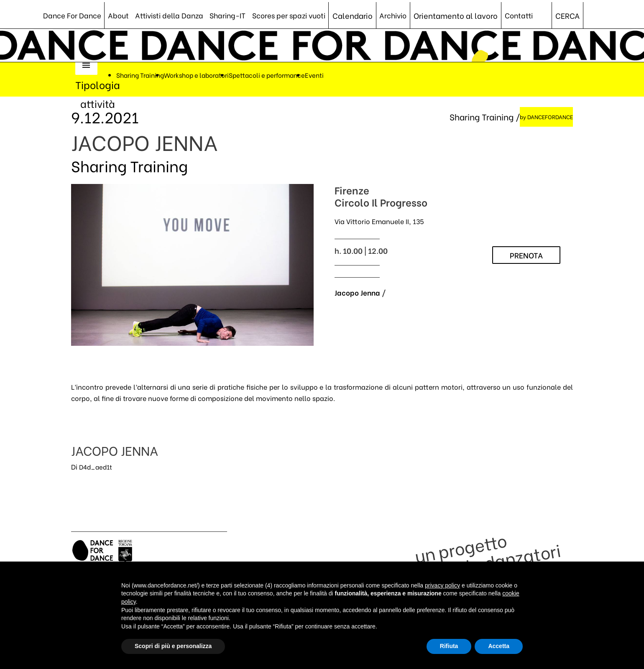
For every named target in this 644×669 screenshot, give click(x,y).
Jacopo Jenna (358, 294)
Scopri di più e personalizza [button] (173, 646)
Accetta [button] (499, 646)
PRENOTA (526, 257)
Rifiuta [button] (449, 646)
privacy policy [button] (442, 585)
